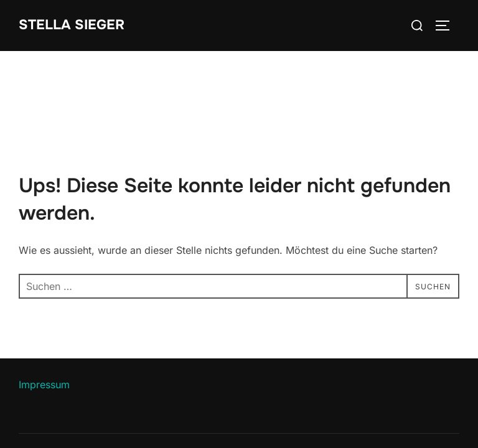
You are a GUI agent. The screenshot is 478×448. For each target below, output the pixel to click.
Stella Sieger (72, 25)
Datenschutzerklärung (64, 405)
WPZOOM (438, 419)
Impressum (44, 334)
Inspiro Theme (369, 419)
